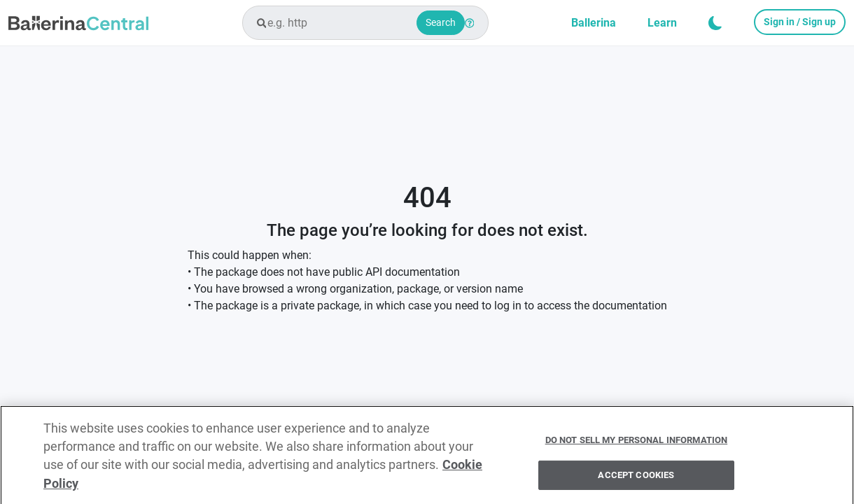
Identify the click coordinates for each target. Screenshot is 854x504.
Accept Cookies (636, 478)
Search (441, 22)
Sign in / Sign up (800, 22)
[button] (715, 23)
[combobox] (365, 23)
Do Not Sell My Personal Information (637, 443)
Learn (662, 23)
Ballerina (594, 23)
